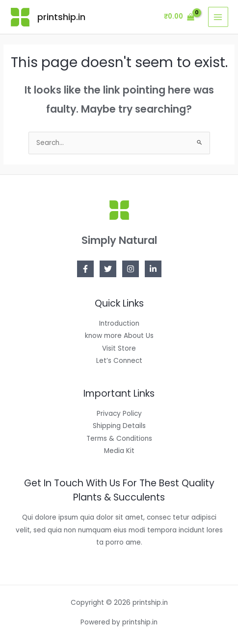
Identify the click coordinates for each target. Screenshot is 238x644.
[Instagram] (131, 269)
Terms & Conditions (119, 439)
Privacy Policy (119, 414)
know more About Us (119, 336)
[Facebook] (85, 269)
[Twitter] (108, 269)
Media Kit (119, 451)
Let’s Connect (119, 361)
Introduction (119, 323)
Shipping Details (119, 426)
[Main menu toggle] (218, 17)
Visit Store (119, 348)
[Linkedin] (153, 269)
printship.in (61, 17)
